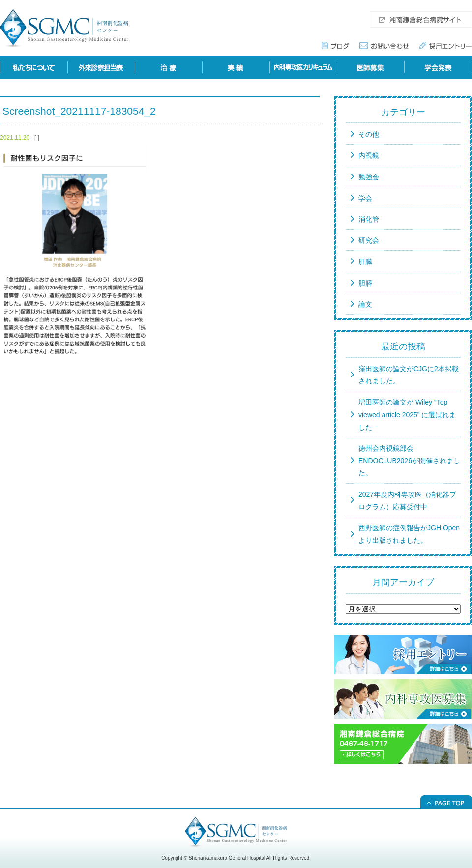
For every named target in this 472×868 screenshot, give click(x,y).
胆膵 (365, 283)
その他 (369, 134)
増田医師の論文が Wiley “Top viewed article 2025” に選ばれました (407, 414)
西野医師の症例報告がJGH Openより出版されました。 (409, 534)
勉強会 (369, 177)
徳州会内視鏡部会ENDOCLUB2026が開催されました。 (409, 461)
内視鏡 (369, 155)
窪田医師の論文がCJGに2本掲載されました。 (409, 375)
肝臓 (365, 261)
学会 (365, 198)
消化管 (369, 219)
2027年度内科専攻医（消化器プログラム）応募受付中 (407, 501)
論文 (365, 304)
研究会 (369, 240)
